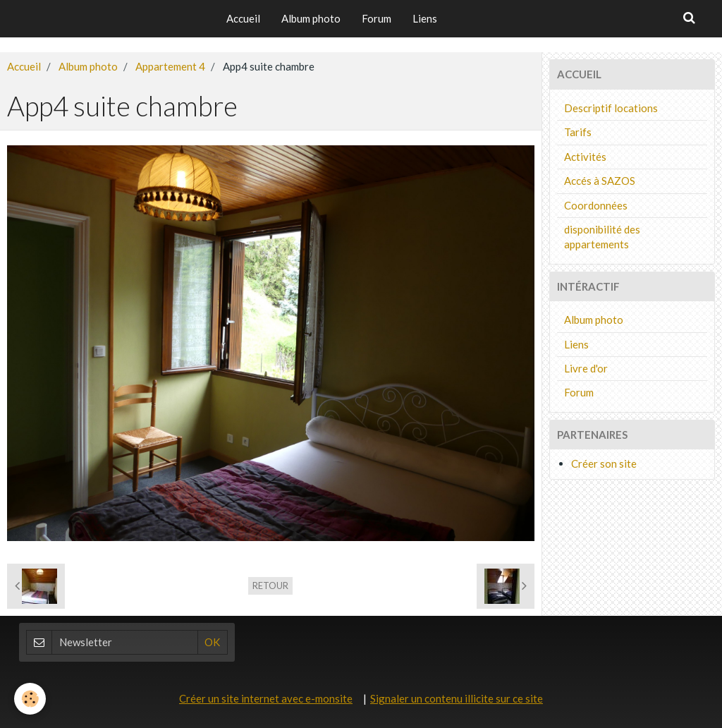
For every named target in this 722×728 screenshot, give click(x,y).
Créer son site (604, 463)
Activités (585, 157)
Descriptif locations (611, 108)
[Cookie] (30, 699)
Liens (425, 18)
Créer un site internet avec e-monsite (266, 698)
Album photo (311, 18)
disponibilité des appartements (602, 237)
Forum (377, 18)
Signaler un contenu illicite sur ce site (457, 698)
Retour (270, 586)
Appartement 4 (170, 66)
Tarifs (578, 132)
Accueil (243, 18)
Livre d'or (586, 368)
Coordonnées (596, 205)
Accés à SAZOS (600, 181)
